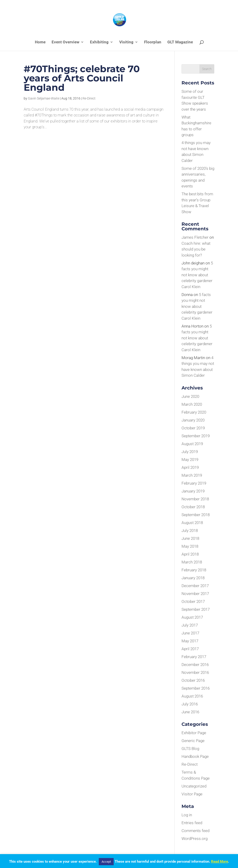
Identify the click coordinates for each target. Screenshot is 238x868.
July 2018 (190, 530)
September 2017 (196, 609)
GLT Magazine (180, 42)
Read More (220, 862)
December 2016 (195, 665)
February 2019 (194, 483)
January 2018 (193, 578)
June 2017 (190, 633)
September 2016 (196, 688)
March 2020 (192, 404)
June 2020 (190, 396)
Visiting (126, 42)
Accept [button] (106, 862)
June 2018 (190, 538)
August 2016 (192, 696)
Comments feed (195, 831)
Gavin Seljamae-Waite (44, 98)
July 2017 (190, 625)
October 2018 (193, 507)
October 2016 (193, 680)
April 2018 (190, 554)
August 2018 (192, 523)
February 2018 (194, 570)
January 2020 (193, 420)
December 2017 (195, 586)
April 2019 (190, 467)
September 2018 (196, 515)
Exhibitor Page (194, 733)
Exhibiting (99, 42)
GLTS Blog (190, 749)
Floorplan (153, 42)
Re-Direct (89, 98)
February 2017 (194, 657)
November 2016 (195, 672)
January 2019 (193, 491)
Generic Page (193, 741)
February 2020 (194, 412)
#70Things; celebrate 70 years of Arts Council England (82, 78)
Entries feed (192, 823)
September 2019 (196, 436)
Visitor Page (192, 794)
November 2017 (195, 594)
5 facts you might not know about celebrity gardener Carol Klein (197, 275)
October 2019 (193, 428)
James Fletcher (195, 237)
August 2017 (192, 617)
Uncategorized (194, 786)
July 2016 (190, 704)
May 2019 (190, 460)
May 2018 (190, 546)
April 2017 (190, 649)
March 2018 (192, 562)
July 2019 (190, 452)
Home (40, 42)
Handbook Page (195, 756)
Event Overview (65, 42)
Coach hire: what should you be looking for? (196, 249)
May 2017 (190, 641)
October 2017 (193, 601)
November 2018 (195, 499)
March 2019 (192, 475)
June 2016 (190, 712)
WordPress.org (195, 839)
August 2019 (192, 444)
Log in (187, 815)
